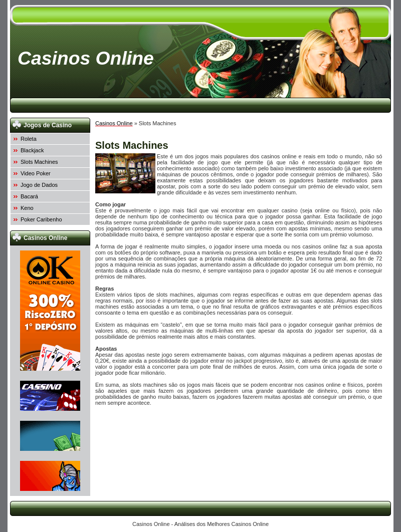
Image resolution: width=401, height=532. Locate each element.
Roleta (29, 139)
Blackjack (32, 150)
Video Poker (36, 173)
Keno (27, 208)
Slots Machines (39, 162)
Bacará (29, 196)
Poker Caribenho (41, 219)
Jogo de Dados (39, 185)
